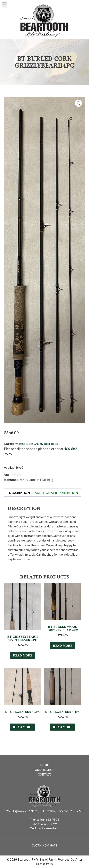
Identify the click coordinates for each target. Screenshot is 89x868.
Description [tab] (20, 493)
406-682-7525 (49, 820)
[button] (78, 103)
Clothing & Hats (44, 845)
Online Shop (44, 770)
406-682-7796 (48, 824)
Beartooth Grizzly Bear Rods (38, 443)
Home (44, 765)
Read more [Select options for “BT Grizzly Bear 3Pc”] (23, 727)
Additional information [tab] (56, 493)
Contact (44, 774)
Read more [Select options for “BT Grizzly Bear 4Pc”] (63, 727)
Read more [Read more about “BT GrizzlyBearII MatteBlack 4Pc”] (23, 655)
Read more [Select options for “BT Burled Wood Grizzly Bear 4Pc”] (63, 646)
